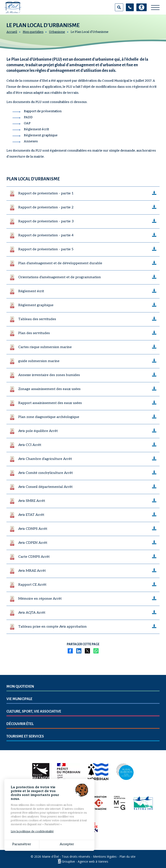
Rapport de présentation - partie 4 (46, 235)
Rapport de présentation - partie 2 (46, 207)
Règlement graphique (36, 305)
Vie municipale (19, 699)
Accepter (52, 844)
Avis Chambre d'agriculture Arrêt (45, 459)
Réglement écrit (31, 291)
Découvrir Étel (20, 724)
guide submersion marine (39, 361)
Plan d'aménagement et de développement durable (60, 263)
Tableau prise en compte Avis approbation (53, 627)
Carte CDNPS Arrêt (34, 557)
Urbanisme (57, 32)
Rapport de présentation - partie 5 (46, 249)
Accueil (12, 32)
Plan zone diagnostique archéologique (49, 417)
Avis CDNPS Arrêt (33, 529)
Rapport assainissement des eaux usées (50, 403)
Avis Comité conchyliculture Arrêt (46, 473)
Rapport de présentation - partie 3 (46, 221)
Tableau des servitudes (37, 319)
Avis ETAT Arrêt (31, 515)
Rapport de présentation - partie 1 (46, 193)
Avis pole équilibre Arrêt (38, 431)
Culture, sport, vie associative (34, 711)
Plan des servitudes (34, 333)
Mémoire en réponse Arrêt (40, 599)
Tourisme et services (25, 736)
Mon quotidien (33, 32)
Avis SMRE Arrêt (32, 501)
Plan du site (127, 856)
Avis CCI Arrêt (30, 445)
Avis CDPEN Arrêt (33, 543)
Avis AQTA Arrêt (32, 613)
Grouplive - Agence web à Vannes (85, 861)
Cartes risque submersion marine (45, 347)
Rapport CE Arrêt (32, 585)
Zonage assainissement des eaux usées (49, 389)
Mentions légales (105, 856)
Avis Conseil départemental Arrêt (45, 487)
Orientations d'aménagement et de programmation (60, 277)
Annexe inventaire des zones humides (49, 375)
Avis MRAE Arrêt (32, 571)
